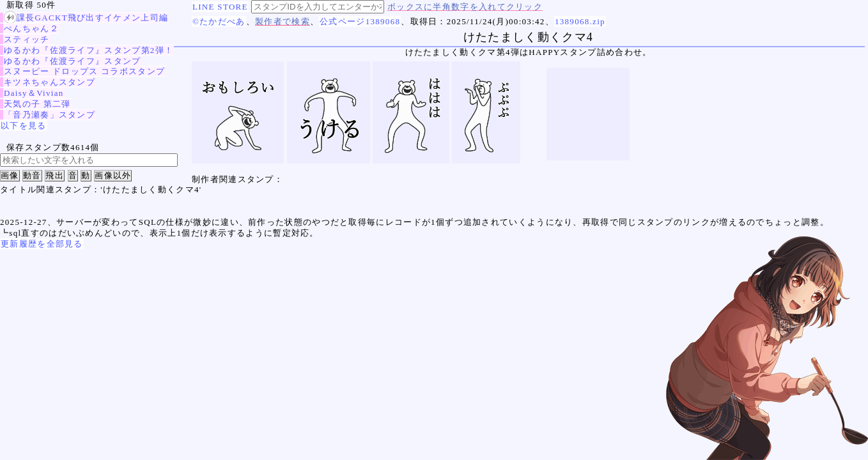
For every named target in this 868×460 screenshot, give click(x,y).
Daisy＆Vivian (34, 93)
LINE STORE (220, 7)
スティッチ (27, 39)
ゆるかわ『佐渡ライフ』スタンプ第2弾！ (89, 50)
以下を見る (24, 126)
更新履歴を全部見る (42, 244)
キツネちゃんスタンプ (50, 82)
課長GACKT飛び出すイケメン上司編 (86, 18)
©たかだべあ (219, 21)
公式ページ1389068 (360, 21)
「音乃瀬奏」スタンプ (50, 115)
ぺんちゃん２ (31, 28)
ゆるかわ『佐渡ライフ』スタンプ (73, 61)
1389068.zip (580, 21)
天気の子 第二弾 (37, 104)
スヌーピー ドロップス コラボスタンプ (84, 71)
